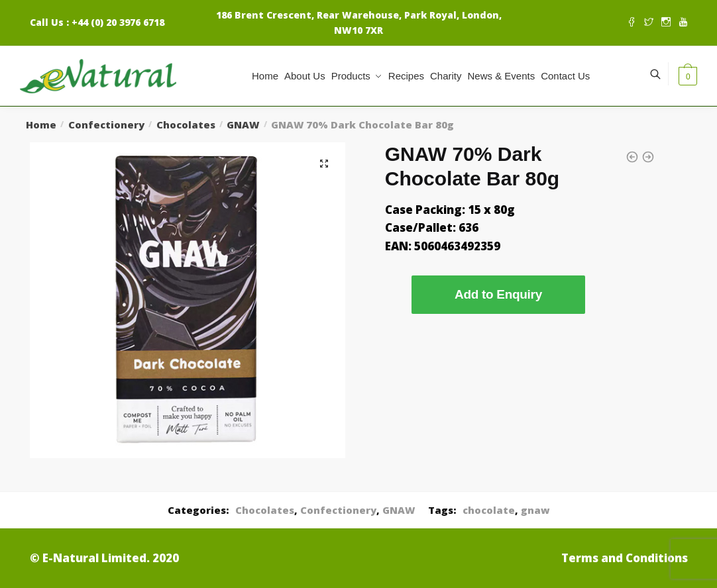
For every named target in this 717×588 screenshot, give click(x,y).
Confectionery (106, 124)
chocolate (489, 510)
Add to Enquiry (498, 294)
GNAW (243, 124)
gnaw (535, 510)
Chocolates (186, 124)
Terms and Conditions (625, 558)
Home (41, 124)
